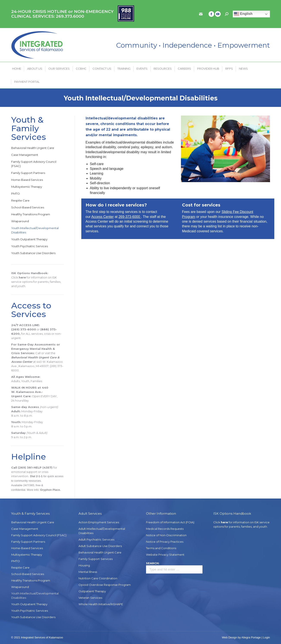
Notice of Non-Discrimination (166, 535)
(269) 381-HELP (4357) (35, 467)
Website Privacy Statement (165, 555)
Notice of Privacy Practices (165, 542)
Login (267, 637)
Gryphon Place (50, 490)
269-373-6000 (130, 217)
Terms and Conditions (161, 548)
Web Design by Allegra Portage (241, 637)
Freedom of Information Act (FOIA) (170, 522)
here (22, 277)
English (243, 14)
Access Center (102, 217)
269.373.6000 (70, 16)
